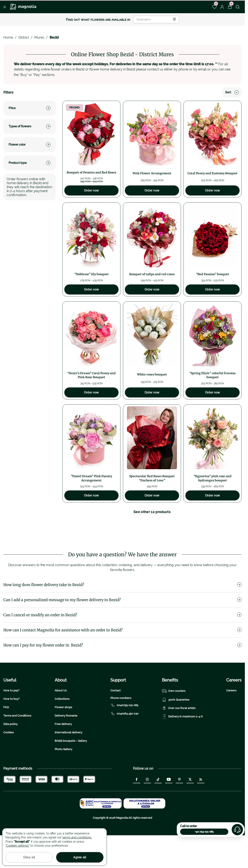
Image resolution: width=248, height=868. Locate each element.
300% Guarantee (176, 732)
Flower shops (63, 740)
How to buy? (11, 731)
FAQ (6, 740)
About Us (61, 723)
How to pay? (11, 723)
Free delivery (63, 756)
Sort (232, 92)
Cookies (8, 765)
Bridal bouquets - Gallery (71, 773)
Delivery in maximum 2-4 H (182, 749)
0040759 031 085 (124, 738)
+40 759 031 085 (204, 832)
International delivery (68, 765)
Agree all (80, 857)
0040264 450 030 (124, 746)
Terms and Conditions (17, 748)
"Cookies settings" (17, 846)
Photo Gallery (63, 781)
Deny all (29, 857)
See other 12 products (152, 512)
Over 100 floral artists (179, 740)
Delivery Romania (66, 748)
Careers (231, 723)
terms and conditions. (77, 837)
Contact (116, 723)
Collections (62, 731)
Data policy (10, 756)
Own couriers (174, 723)
